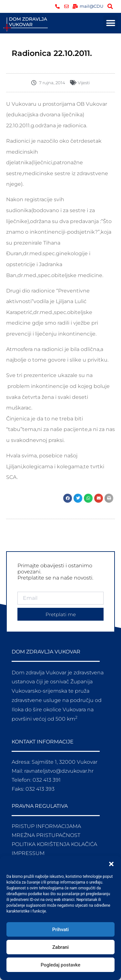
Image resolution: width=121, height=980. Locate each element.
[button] (111, 864)
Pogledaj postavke (60, 965)
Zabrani (60, 947)
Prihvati (60, 930)
